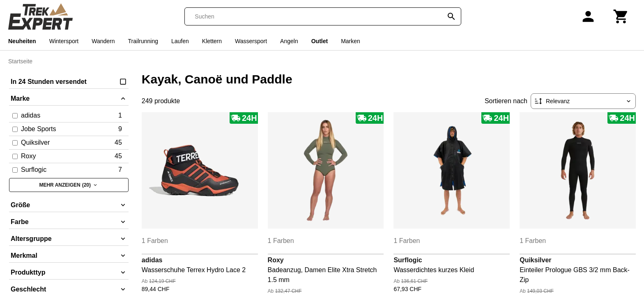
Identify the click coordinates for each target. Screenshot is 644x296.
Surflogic (408, 260)
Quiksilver (535, 260)
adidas (152, 260)
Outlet (320, 41)
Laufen (180, 41)
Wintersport (64, 41)
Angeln (289, 41)
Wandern (103, 41)
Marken (351, 41)
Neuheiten (22, 41)
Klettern (212, 41)
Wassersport (251, 41)
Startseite (20, 61)
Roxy (276, 260)
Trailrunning (143, 41)
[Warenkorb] (621, 16)
